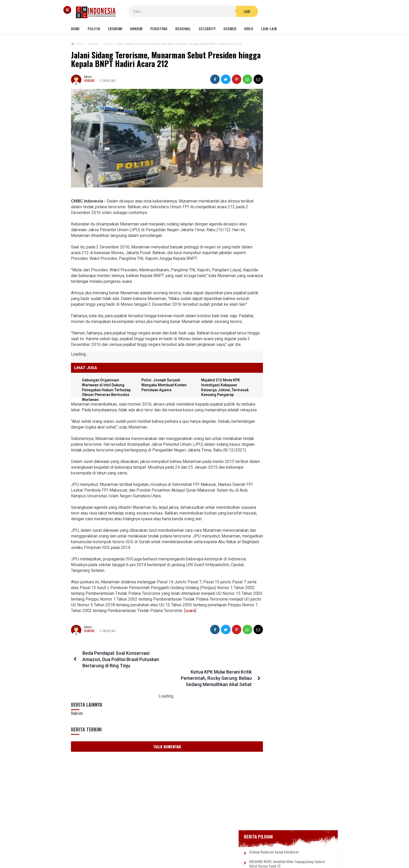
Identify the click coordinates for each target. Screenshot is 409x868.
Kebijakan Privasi (229, 847)
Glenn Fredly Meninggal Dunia (290, 200)
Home (75, 29)
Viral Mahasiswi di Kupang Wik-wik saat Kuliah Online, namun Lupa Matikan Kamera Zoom (293, 392)
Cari (236, 11)
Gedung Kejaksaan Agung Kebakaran (295, 172)
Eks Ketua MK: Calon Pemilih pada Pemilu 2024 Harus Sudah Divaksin (294, 414)
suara (77, 640)
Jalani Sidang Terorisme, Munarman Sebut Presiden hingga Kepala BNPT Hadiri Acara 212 (154, 59)
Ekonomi (115, 29)
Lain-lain (269, 29)
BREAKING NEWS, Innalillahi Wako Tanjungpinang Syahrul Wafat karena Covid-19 (300, 186)
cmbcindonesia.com (203, 855)
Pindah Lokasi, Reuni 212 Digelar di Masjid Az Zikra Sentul (294, 435)
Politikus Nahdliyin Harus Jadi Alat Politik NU (294, 455)
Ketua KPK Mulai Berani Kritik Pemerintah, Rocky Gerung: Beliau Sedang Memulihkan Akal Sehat (208, 689)
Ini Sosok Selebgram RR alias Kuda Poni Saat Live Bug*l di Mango (306, 294)
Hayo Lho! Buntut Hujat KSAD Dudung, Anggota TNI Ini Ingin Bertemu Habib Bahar (290, 478)
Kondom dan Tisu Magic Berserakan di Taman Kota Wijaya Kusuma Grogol (294, 316)
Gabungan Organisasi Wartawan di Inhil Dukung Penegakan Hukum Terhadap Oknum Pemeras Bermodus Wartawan (107, 402)
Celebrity (207, 29)
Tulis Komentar (162, 757)
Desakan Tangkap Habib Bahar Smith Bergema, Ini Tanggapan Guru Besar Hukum (295, 503)
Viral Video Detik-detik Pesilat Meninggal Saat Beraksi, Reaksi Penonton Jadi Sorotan (291, 341)
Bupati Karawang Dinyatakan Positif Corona (300, 210)
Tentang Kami (152, 847)
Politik (94, 29)
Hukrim (136, 29)
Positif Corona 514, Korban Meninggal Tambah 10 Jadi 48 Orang (296, 222)
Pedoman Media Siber (189, 847)
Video (249, 29)
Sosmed (230, 29)
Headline (89, 81)
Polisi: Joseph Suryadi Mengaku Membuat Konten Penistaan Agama (162, 397)
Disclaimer (260, 847)
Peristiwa (159, 29)
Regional (183, 29)
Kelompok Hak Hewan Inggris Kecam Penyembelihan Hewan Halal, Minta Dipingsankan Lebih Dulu (294, 367)
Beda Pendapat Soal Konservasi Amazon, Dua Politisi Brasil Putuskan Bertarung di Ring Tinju (120, 689)
